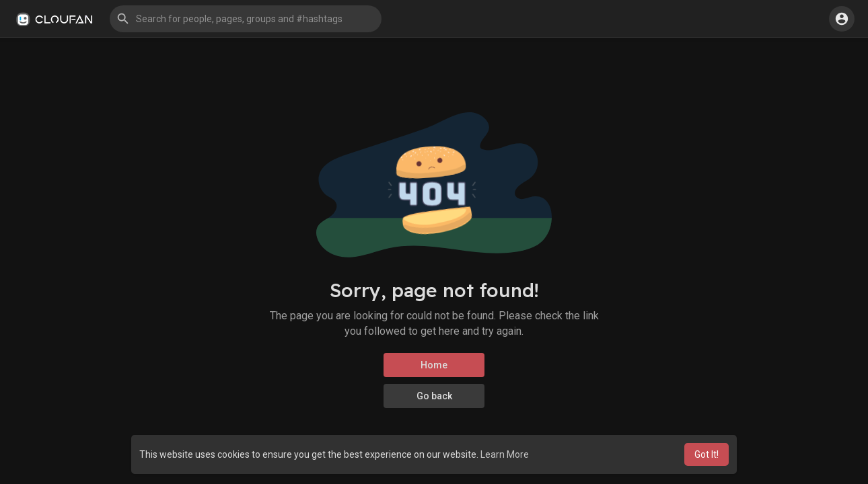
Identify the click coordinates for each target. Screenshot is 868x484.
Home (434, 365)
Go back (434, 396)
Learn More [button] (505, 454)
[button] (246, 19)
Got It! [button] (707, 454)
